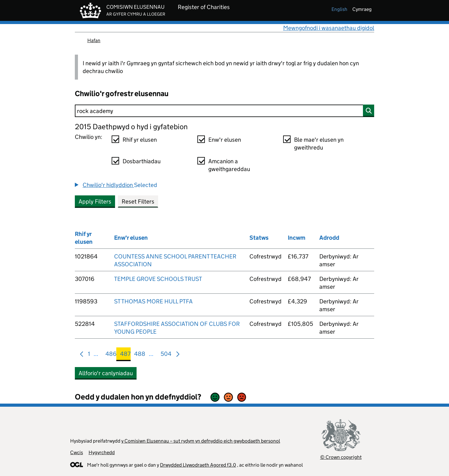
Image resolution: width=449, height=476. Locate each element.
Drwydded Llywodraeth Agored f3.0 (198, 465)
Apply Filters (95, 201)
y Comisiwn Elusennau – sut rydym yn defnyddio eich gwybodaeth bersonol (201, 441)
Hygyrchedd (102, 452)
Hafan (94, 40)
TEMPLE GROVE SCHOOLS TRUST (158, 279)
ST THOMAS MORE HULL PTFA (153, 301)
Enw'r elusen (225, 140)
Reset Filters (138, 201)
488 (140, 355)
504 (166, 355)
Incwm (297, 238)
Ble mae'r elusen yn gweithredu (319, 144)
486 (111, 355)
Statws (259, 238)
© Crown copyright (341, 457)
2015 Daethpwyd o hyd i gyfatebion (131, 127)
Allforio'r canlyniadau (106, 373)
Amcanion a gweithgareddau (229, 165)
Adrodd (329, 238)
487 (125, 355)
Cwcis (77, 452)
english (339, 9)
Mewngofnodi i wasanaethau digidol (329, 28)
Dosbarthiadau (142, 161)
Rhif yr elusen (140, 140)
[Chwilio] (224, 111)
